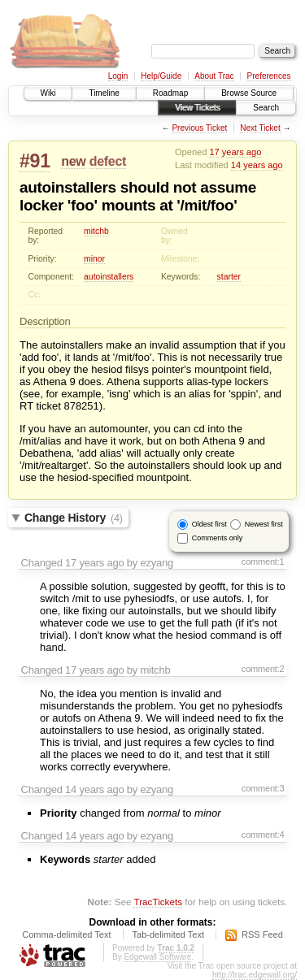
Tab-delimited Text (168, 934)
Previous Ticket (199, 128)
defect (108, 161)
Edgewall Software (157, 957)
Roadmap (170, 93)
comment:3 (263, 788)
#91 (35, 161)
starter (229, 277)
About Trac (214, 76)
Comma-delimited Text (66, 934)
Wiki (48, 93)
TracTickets (158, 902)
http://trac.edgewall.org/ (255, 975)
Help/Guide (161, 76)
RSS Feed (262, 934)
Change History (74, 518)
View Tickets (197, 108)
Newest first (264, 524)
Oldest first (209, 524)
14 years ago (257, 165)
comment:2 (263, 669)
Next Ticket (260, 128)
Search (266, 108)
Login (118, 76)
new (73, 161)
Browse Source (249, 93)
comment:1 (263, 562)
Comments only (218, 538)
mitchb (96, 231)
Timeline (104, 93)
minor (94, 259)
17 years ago (235, 152)
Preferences (269, 76)
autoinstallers (109, 277)
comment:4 (263, 835)
